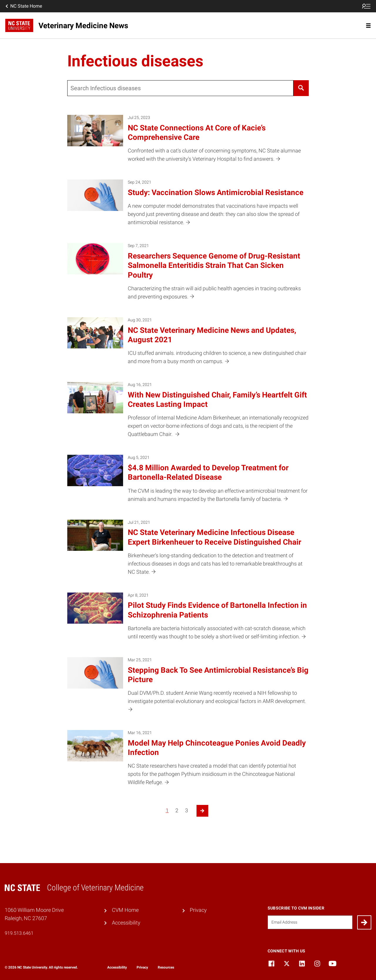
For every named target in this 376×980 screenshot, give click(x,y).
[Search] (301, 88)
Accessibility (126, 923)
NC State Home (23, 6)
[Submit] (364, 922)
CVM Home (125, 910)
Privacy (198, 910)
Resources (166, 967)
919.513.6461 (19, 933)
